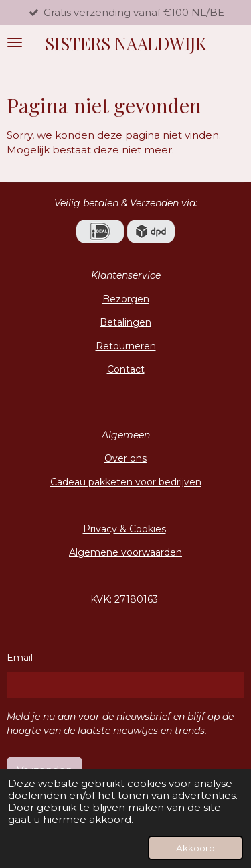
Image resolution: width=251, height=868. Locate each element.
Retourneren (126, 346)
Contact (126, 369)
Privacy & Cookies (124, 529)
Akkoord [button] (195, 848)
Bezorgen (126, 299)
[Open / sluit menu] (15, 42)
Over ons (125, 458)
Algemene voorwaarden (125, 552)
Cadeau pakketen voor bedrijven (126, 482)
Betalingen (125, 322)
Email (20, 658)
